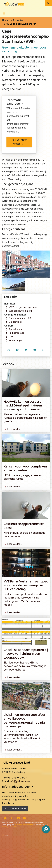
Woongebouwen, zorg (20, 311)
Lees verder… (15, 429)
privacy (5, 827)
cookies (14, 827)
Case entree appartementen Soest (24, 526)
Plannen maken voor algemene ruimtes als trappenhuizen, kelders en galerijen (25, 418)
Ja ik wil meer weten (19, 142)
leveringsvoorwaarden (24, 825)
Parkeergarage (17, 333)
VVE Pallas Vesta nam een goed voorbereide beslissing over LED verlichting (26, 586)
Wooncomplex (16, 340)
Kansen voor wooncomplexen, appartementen (26, 469)
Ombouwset (15, 322)
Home (5, 20)
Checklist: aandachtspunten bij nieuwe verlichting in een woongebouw (26, 654)
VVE (11, 337)
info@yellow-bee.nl (20, 781)
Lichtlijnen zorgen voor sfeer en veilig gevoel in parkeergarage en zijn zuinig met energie (24, 721)
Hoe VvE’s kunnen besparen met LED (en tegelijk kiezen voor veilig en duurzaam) (23, 406)
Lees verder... (14, 677)
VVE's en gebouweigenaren (21, 24)
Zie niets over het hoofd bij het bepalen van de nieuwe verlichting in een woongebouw (25, 666)
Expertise (18, 20)
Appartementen (17, 329)
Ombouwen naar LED (20, 318)
